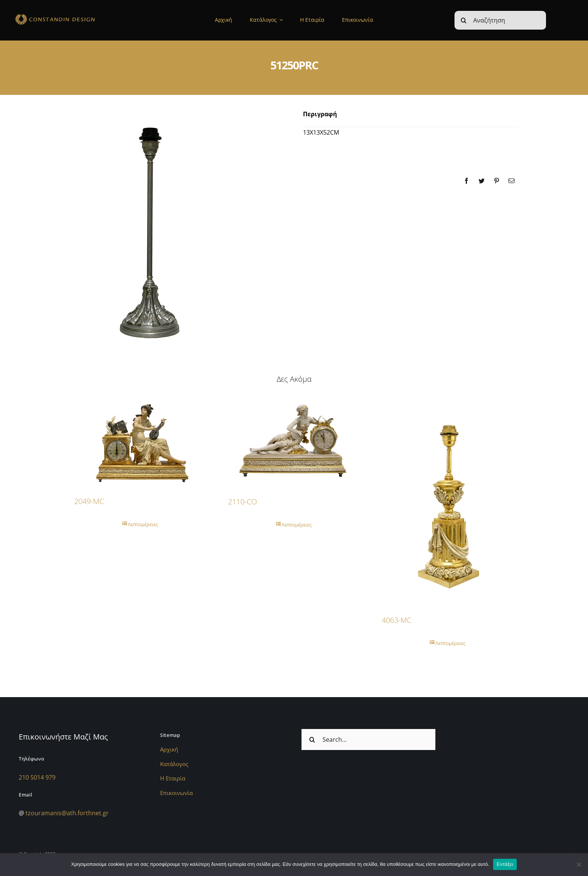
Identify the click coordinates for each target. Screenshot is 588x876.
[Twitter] (481, 181)
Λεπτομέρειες (143, 524)
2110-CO (242, 502)
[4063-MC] (448, 501)
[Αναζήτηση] (500, 20)
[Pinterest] (496, 181)
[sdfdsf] (70, 15)
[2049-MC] (140, 442)
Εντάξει (505, 864)
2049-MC (89, 501)
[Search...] (368, 739)
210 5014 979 (37, 777)
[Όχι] (579, 864)
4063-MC (397, 620)
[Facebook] (466, 181)
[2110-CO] (294, 442)
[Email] (511, 181)
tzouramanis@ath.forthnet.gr (67, 813)
